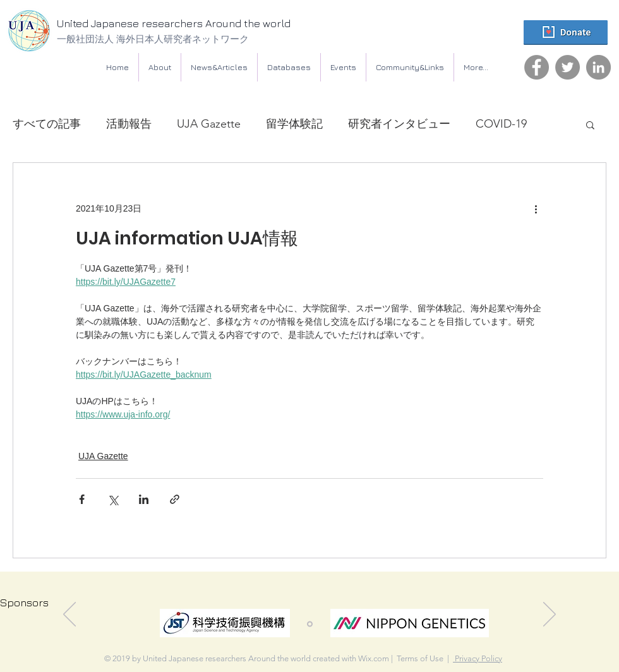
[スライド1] (310, 624)
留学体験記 (294, 124)
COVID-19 (501, 124)
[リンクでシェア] (175, 499)
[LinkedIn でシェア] (144, 499)
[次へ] (550, 615)
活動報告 (129, 124)
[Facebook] (537, 67)
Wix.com (374, 658)
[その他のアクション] (536, 208)
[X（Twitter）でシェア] (113, 499)
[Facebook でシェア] (82, 499)
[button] (289, 67)
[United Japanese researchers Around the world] (199, 24)
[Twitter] (568, 67)
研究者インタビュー (399, 124)
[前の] (69, 615)
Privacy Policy (478, 658)
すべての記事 (47, 124)
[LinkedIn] (598, 67)
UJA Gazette (209, 124)
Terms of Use (420, 658)
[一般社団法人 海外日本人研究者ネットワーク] (186, 39)
